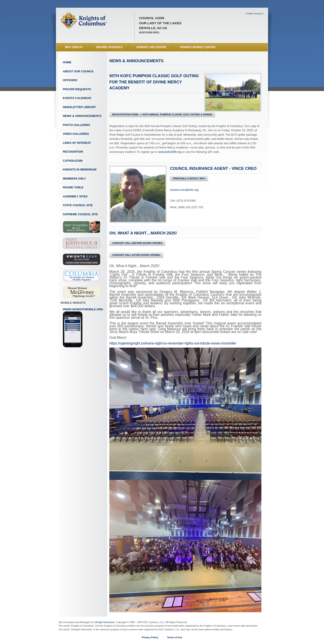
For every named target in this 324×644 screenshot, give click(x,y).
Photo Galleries (76, 125)
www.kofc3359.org (170, 152)
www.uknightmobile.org (83, 328)
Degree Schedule (109, 47)
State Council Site (78, 205)
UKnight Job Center (151, 47)
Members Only (74, 179)
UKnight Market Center (198, 47)
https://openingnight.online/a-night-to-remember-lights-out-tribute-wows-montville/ (173, 343)
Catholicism (73, 161)
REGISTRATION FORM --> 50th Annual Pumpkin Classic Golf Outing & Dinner (162, 114)
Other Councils (254, 14)
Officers (70, 80)
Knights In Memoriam (80, 169)
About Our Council (78, 71)
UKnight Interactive (105, 622)
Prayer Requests (77, 89)
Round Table (73, 187)
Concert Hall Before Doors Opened (137, 243)
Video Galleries (76, 134)
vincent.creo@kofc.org (184, 190)
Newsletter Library (79, 107)
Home (67, 62)
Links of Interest (77, 143)
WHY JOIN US (74, 47)
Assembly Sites (75, 196)
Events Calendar (77, 98)
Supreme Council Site (80, 214)
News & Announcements (82, 116)
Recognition (73, 152)
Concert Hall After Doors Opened (136, 255)
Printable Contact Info (189, 178)
